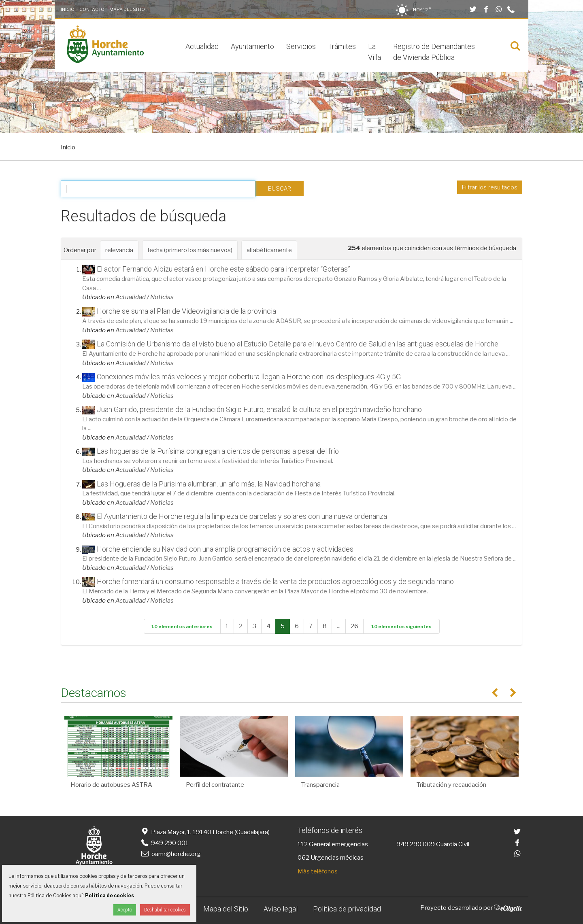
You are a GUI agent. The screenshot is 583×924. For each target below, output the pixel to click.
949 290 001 (164, 843)
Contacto (92, 9)
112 (303, 844)
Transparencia (320, 785)
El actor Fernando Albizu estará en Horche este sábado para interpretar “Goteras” (223, 269)
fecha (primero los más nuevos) (190, 250)
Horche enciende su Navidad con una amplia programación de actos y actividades (225, 549)
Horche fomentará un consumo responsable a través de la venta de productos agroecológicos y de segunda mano (275, 581)
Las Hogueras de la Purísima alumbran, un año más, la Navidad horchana (209, 484)
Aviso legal (281, 909)
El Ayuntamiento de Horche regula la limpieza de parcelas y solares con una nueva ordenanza (242, 516)
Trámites (342, 46)
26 (354, 626)
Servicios (301, 46)
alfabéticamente (269, 250)
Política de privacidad (347, 909)
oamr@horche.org (170, 854)
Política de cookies (110, 895)
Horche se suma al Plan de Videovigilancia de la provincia (186, 311)
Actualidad (202, 46)
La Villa (374, 52)
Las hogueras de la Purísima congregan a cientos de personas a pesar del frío (218, 451)
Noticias (162, 297)
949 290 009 (416, 844)
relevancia (119, 250)
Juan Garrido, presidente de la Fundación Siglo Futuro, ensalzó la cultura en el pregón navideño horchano (259, 409)
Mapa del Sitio (127, 9)
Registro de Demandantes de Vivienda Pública (434, 52)
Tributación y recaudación (451, 785)
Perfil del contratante (215, 785)
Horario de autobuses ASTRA (111, 785)
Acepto (125, 910)
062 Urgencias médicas (331, 858)
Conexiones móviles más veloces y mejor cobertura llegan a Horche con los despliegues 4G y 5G (249, 377)
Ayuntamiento (252, 46)
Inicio (68, 9)
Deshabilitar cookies (165, 910)
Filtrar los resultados (490, 187)
